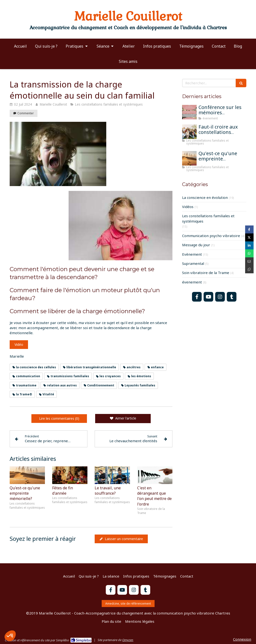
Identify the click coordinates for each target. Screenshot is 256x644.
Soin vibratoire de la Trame (206, 273)
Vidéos (188, 207)
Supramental (193, 263)
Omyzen (128, 640)
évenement (192, 282)
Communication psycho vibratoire (211, 236)
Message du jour (196, 245)
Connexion (242, 639)
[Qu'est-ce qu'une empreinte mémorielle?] (189, 158)
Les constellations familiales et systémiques (208, 218)
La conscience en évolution (205, 197)
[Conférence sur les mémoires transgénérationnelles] (189, 112)
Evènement (192, 254)
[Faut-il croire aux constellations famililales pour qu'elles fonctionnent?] (189, 132)
